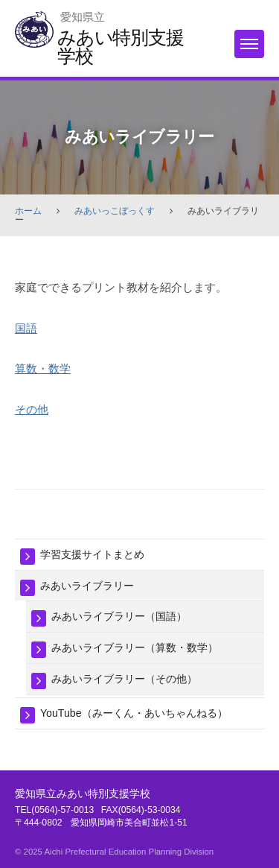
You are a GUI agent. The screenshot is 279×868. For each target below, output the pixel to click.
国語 (26, 328)
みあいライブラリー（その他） (124, 679)
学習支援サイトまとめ (92, 554)
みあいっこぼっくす (115, 211)
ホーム (28, 211)
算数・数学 (43, 368)
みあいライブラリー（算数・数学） (135, 647)
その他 (32, 409)
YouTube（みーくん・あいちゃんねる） (134, 713)
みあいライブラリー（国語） (119, 616)
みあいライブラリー (87, 586)
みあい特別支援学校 (120, 47)
